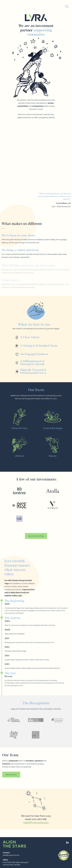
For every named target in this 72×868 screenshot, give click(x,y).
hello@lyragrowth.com (11, 855)
